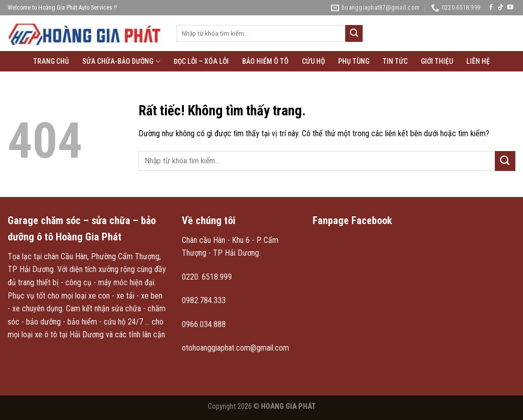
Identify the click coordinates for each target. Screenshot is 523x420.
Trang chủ (51, 61)
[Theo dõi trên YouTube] (510, 8)
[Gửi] (354, 34)
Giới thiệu (437, 61)
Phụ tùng (354, 61)
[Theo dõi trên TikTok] (501, 8)
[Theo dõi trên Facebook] (491, 8)
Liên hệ (478, 61)
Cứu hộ (313, 61)
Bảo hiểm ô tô (265, 61)
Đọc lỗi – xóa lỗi (201, 61)
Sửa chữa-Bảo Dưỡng (121, 61)
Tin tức (395, 61)
